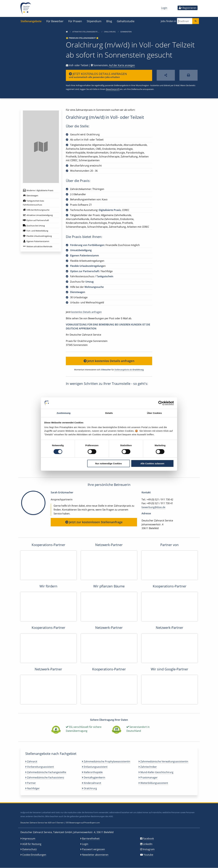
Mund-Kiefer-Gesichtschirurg (156, 772)
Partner (31, 783)
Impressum (29, 839)
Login (164, 8)
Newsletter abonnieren (95, 855)
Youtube (148, 855)
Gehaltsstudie (126, 21)
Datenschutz (29, 849)
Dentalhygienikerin (94, 777)
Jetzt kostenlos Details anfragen (109, 361)
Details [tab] (109, 413)
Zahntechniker (148, 767)
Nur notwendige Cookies (109, 463)
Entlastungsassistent (95, 767)
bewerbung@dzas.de (153, 507)
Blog (109, 21)
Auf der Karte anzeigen (122, 65)
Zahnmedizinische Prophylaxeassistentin (106, 761)
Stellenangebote (31, 21)
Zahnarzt (31, 761)
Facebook (148, 839)
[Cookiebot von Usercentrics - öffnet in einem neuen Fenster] (161, 403)
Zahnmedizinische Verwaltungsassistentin (163, 761)
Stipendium (94, 21)
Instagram (149, 849)
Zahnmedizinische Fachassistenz (45, 777)
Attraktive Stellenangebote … (86, 32)
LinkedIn (148, 844)
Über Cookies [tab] (154, 413)
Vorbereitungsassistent (40, 767)
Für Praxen (75, 21)
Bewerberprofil (113, 89)
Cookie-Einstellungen (34, 855)
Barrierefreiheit (91, 839)
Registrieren (188, 8)
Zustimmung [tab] (64, 413)
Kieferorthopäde (92, 772)
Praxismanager (148, 777)
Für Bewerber (55, 21)
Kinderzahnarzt (92, 783)
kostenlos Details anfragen (87, 312)
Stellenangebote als (129, 370)
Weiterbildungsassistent (153, 783)
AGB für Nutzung (32, 844)
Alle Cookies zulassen (152, 463)
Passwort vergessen (93, 849)
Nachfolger (32, 788)
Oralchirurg (110, 32)
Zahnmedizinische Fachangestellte (46, 772)
